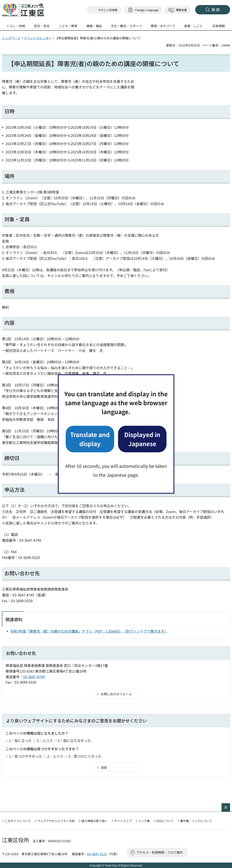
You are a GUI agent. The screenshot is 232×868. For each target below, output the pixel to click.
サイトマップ (123, 821)
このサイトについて (18, 821)
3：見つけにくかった (85, 756)
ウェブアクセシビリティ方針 (56, 821)
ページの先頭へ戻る (230, 806)
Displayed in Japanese (142, 439)
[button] (143, 10)
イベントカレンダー (38, 38)
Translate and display (90, 439)
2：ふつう (45, 740)
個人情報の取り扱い (94, 821)
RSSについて (165, 821)
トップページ (11, 38)
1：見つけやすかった (26, 756)
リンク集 (144, 821)
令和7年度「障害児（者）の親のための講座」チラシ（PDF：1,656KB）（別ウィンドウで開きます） (89, 631)
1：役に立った (20, 740)
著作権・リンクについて (196, 821)
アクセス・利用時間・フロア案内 (160, 852)
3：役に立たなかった (74, 740)
